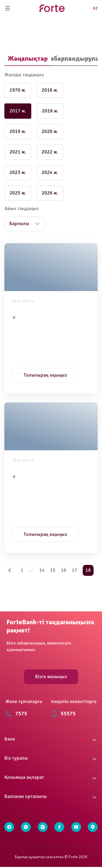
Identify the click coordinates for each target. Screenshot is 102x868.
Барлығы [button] (19, 224)
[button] (51, 740)
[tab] (28, 59)
